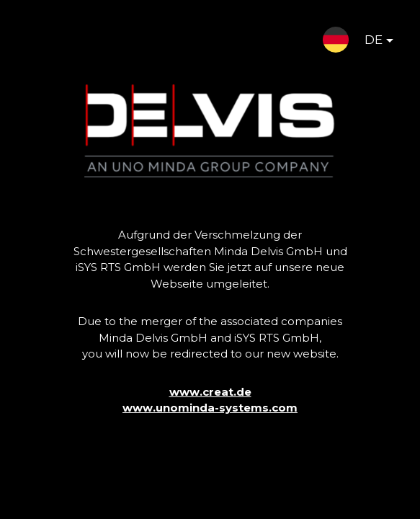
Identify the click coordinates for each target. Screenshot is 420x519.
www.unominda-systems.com (210, 408)
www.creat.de (210, 392)
